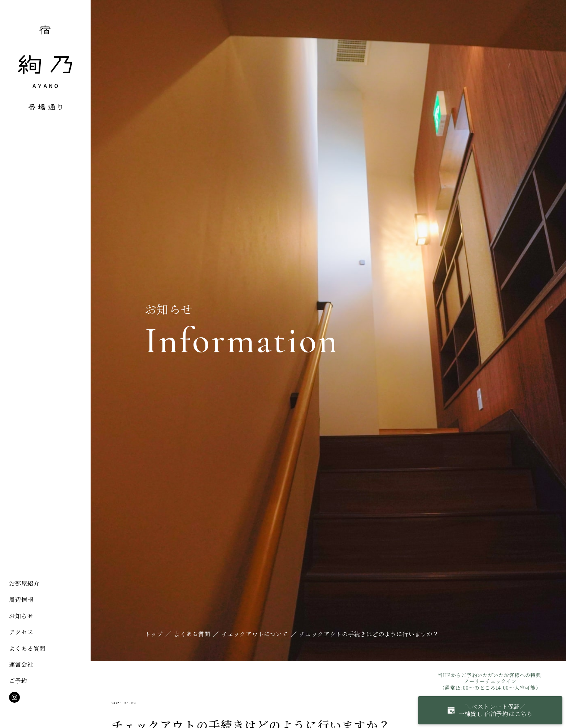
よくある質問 (27, 648)
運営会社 (21, 664)
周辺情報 (21, 600)
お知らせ (21, 616)
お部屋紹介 (24, 583)
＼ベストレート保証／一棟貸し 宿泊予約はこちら (490, 710)
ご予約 (18, 681)
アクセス (21, 632)
